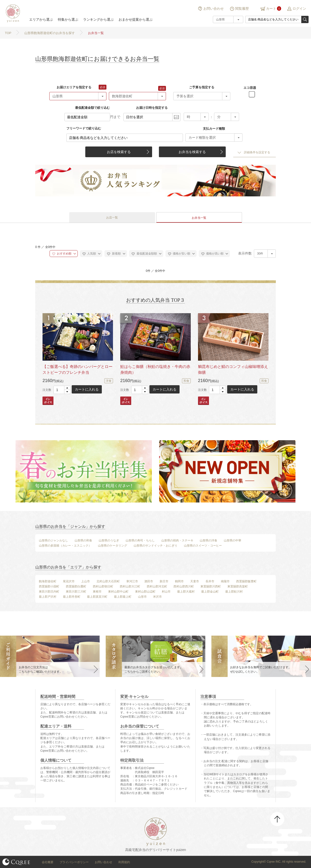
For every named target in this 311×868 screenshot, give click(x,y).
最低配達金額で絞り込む (92, 108)
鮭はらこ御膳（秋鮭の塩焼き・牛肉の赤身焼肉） (155, 370)
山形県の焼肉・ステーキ (177, 540)
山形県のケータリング (112, 546)
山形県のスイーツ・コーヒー (203, 546)
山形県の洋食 (208, 540)
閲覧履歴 (242, 9)
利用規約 (124, 862)
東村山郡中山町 (118, 592)
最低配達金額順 (144, 254)
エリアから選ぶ (41, 19)
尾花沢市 (69, 581)
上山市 (86, 581)
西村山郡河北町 (157, 586)
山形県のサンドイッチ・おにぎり (155, 546)
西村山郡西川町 (184, 586)
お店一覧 (112, 218)
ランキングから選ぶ (98, 19)
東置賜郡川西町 (211, 586)
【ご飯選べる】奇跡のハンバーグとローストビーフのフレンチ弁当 (78, 370)
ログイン (299, 9)
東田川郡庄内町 (49, 592)
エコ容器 (250, 88)
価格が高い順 (212, 254)
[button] (67, 388)
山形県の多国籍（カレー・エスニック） (65, 546)
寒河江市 (132, 581)
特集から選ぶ (68, 19)
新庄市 (164, 581)
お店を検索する (119, 152)
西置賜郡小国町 (49, 586)
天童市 (195, 581)
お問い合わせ (214, 9)
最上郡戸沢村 (48, 597)
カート (271, 9)
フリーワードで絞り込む (84, 128)
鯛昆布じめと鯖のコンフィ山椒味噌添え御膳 (233, 370)
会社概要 (48, 862)
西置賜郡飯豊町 (246, 581)
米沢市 (157, 597)
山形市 (142, 597)
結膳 (12, 13)
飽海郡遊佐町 (48, 581)
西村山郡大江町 (130, 586)
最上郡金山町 (210, 592)
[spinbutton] (62, 390)
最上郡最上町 (123, 597)
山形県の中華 (233, 540)
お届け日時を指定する (152, 108)
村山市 (166, 592)
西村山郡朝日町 (103, 586)
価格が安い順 (179, 254)
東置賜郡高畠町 (238, 586)
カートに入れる (87, 389)
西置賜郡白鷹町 (76, 586)
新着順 (114, 254)
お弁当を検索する (192, 152)
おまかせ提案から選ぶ (136, 19)
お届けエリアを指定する (74, 87)
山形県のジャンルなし (53, 540)
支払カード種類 (214, 129)
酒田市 (149, 581)
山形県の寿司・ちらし (140, 540)
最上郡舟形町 (72, 597)
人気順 (89, 254)
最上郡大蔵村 (186, 592)
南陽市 (225, 581)
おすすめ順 (62, 254)
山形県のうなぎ (109, 540)
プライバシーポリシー (74, 862)
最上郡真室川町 (97, 597)
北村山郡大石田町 (108, 581)
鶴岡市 (179, 581)
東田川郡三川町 (76, 592)
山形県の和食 (83, 540)
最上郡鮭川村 (234, 592)
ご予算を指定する (202, 87)
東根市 (97, 592)
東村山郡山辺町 (145, 592)
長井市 (210, 581)
